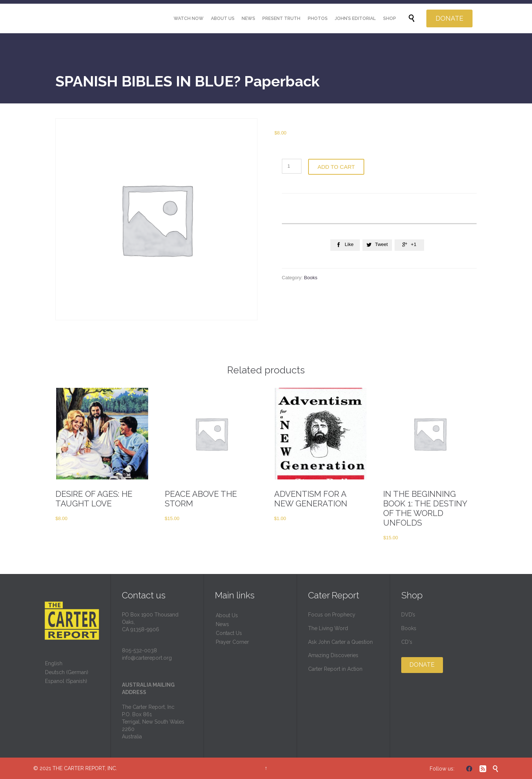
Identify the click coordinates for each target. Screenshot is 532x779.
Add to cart (336, 167)
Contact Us (229, 633)
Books (311, 278)
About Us (227, 615)
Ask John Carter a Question (340, 642)
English (54, 663)
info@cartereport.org (147, 658)
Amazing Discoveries (333, 655)
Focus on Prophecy (332, 615)
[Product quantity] (292, 166)
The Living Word (328, 628)
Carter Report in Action (335, 669)
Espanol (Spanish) (66, 681)
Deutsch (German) (67, 672)
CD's (407, 642)
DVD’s (408, 615)
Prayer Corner (232, 642)
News (222, 624)
